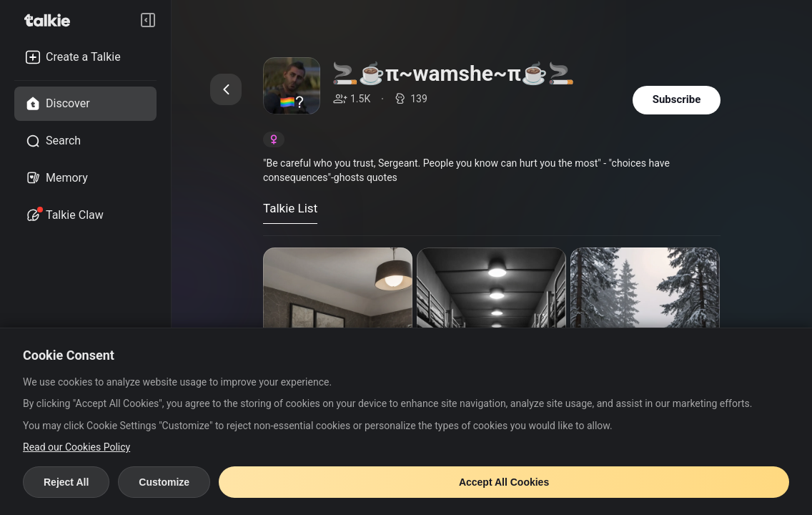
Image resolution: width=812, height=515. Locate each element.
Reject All (66, 482)
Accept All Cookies (504, 482)
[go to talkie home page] (51, 20)
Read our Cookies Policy (76, 447)
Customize (164, 482)
